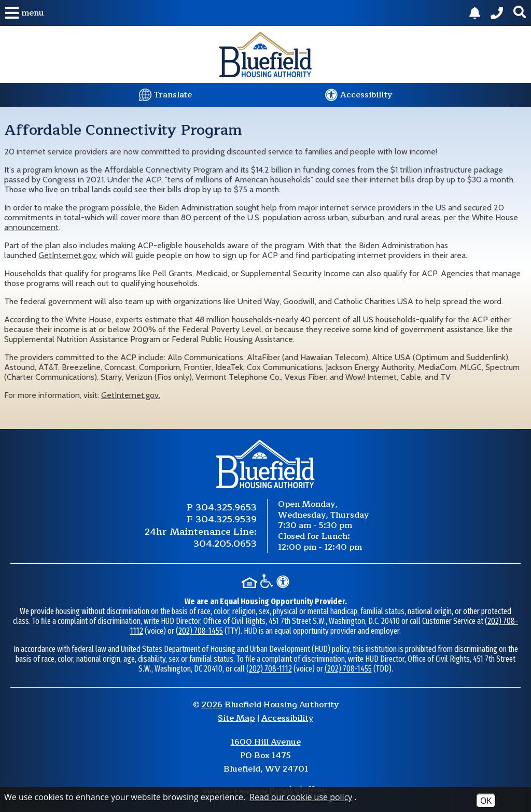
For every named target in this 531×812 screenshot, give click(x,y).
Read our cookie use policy (301, 797)
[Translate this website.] (165, 95)
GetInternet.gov (67, 255)
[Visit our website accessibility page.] (359, 95)
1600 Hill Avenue (266, 742)
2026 (212, 705)
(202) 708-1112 (269, 669)
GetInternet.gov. (131, 395)
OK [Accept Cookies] (486, 801)
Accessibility (287, 718)
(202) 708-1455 (199, 631)
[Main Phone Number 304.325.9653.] (497, 13)
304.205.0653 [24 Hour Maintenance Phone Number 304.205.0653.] (225, 544)
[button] (25, 13)
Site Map (236, 718)
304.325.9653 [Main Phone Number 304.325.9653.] (226, 507)
